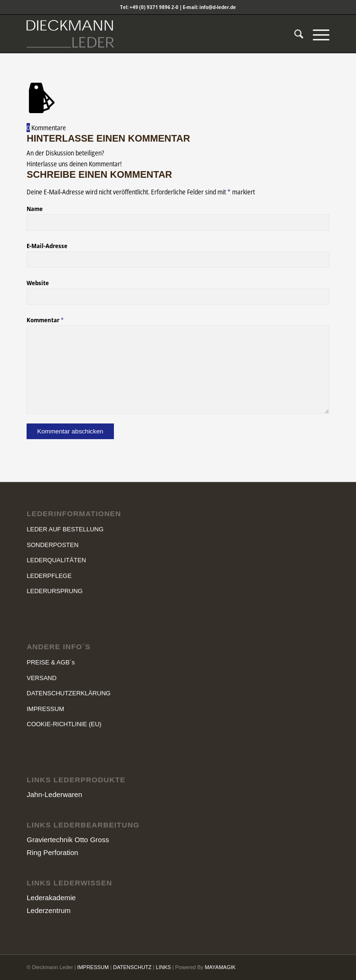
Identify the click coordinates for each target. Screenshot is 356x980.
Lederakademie (51, 898)
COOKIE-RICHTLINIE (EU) (64, 724)
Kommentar (45, 320)
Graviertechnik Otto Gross (68, 840)
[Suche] (294, 34)
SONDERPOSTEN (52, 545)
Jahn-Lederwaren (54, 794)
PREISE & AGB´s (51, 662)
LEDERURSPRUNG (55, 591)
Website (38, 283)
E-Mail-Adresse (47, 246)
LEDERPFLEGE (49, 576)
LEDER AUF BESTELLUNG (65, 529)
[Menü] (316, 34)
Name (35, 209)
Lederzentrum (49, 910)
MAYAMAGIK (220, 967)
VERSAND (42, 678)
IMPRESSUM (45, 709)
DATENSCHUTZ (132, 967)
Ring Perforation (52, 852)
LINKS (163, 967)
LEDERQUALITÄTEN (56, 560)
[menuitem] (294, 34)
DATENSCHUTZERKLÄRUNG (69, 693)
